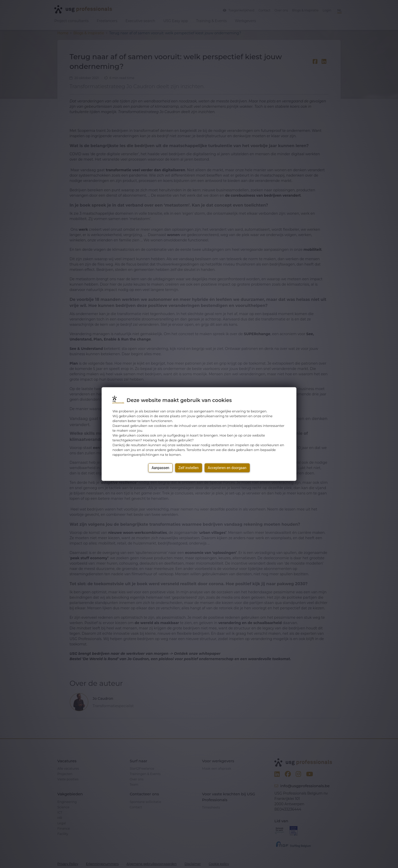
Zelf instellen (189, 468)
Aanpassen (160, 468)
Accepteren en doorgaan (227, 468)
